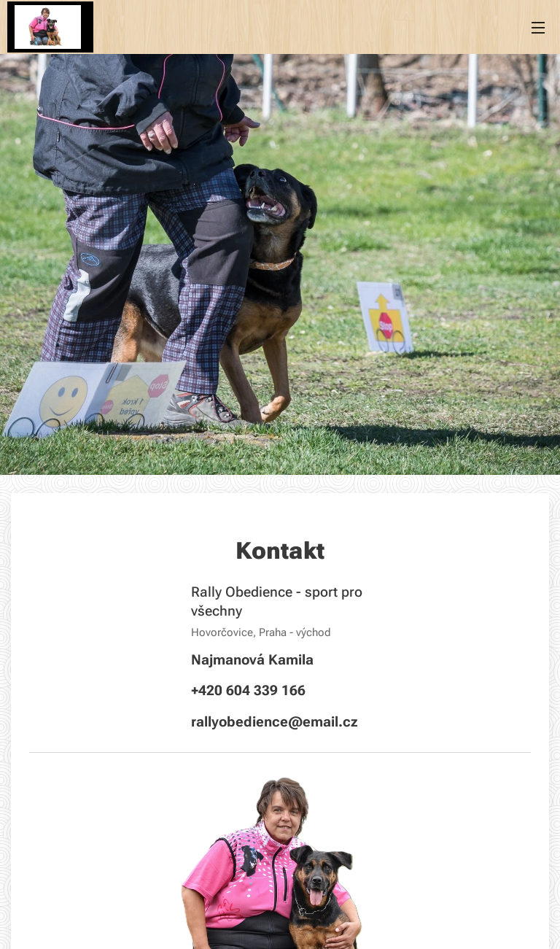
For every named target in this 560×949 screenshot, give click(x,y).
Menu (538, 28)
